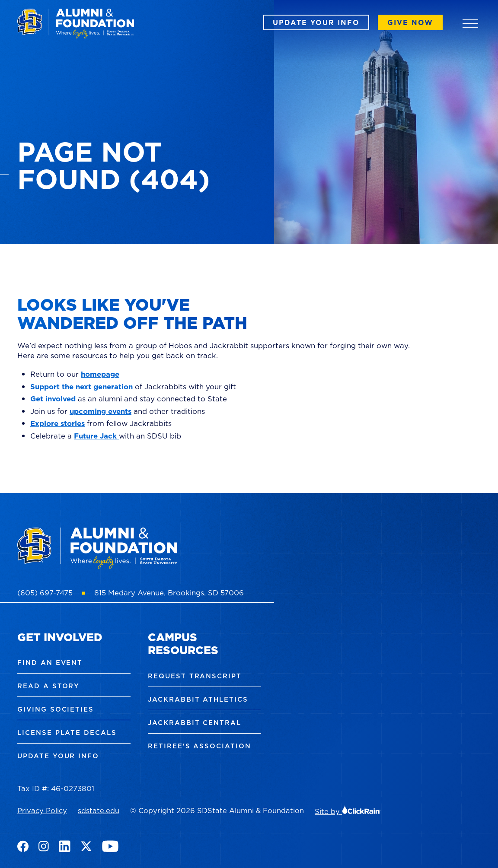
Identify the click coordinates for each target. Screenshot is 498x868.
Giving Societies (56, 709)
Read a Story (48, 686)
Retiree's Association (200, 746)
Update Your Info (316, 22)
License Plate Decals (67, 733)
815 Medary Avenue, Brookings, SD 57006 (169, 593)
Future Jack (96, 436)
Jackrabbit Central (195, 723)
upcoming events (101, 411)
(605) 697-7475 (45, 593)
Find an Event (50, 663)
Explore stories (57, 423)
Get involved (53, 399)
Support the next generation (81, 387)
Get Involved (60, 637)
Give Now (410, 22)
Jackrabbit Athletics (198, 699)
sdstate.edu (99, 810)
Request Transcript (195, 676)
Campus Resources (183, 644)
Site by (348, 811)
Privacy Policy (42, 810)
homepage (100, 374)
